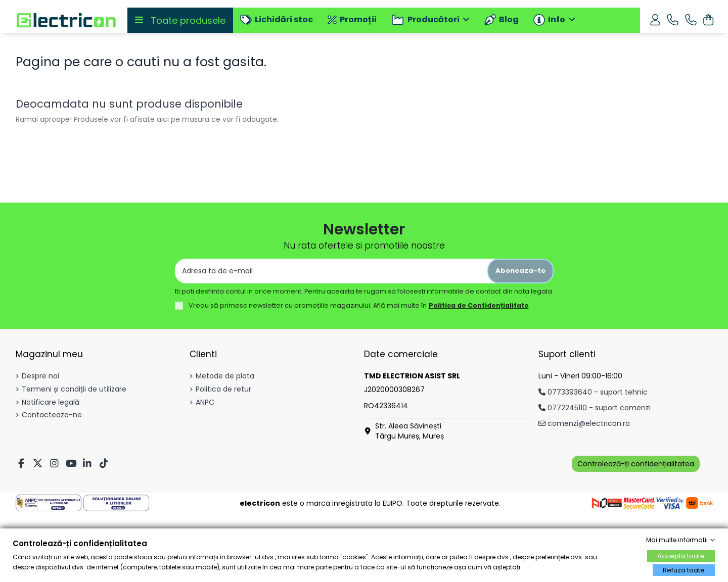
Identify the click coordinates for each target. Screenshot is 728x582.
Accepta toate (681, 556)
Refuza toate (684, 570)
